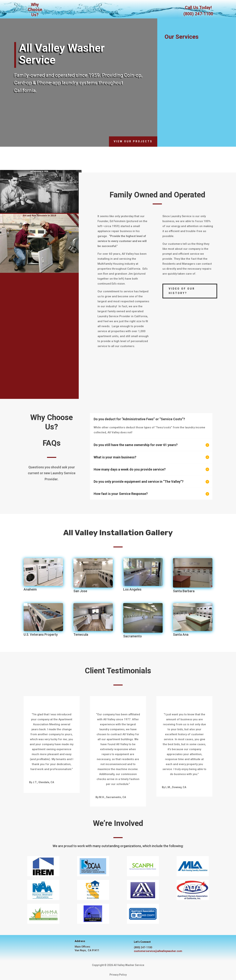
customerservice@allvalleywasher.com (158, 951)
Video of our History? (182, 291)
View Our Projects (133, 141)
